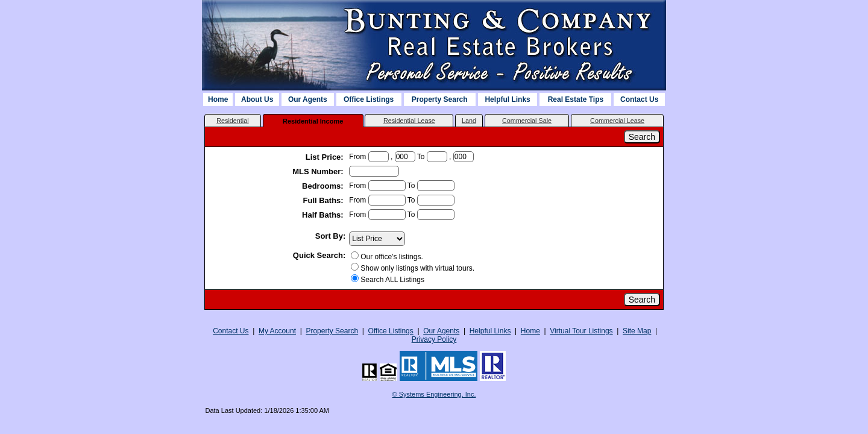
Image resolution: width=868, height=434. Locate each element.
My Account (277, 331)
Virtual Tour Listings (581, 331)
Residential (232, 121)
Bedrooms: (324, 186)
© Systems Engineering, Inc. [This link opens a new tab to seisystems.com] (434, 394)
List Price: (325, 157)
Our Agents (308, 99)
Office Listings (369, 99)
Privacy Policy (434, 339)
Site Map (637, 331)
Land (469, 121)
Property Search (440, 99)
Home (218, 99)
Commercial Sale (527, 121)
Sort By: (331, 236)
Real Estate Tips (576, 99)
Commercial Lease (617, 121)
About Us (257, 99)
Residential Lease (409, 121)
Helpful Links (507, 99)
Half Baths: (324, 215)
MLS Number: (319, 171)
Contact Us (639, 99)
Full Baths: (325, 200)
